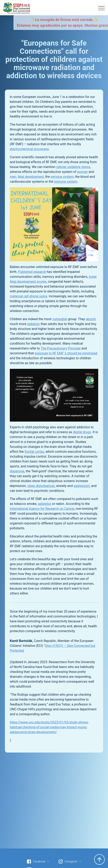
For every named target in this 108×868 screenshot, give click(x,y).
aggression (82, 486)
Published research (32, 272)
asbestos (45, 504)
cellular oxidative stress (73, 167)
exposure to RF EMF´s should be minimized (66, 353)
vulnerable (60, 319)
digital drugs (82, 432)
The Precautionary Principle (61, 348)
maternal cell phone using (28, 296)
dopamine (17, 471)
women (82, 172)
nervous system (62, 177)
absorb (91, 319)
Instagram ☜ (70, 861)
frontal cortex (34, 452)
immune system (66, 182)
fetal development (31, 177)
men (13, 177)
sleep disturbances (41, 486)
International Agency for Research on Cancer (42, 509)
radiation (34, 324)
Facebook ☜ (38, 861)
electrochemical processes (29, 149)
